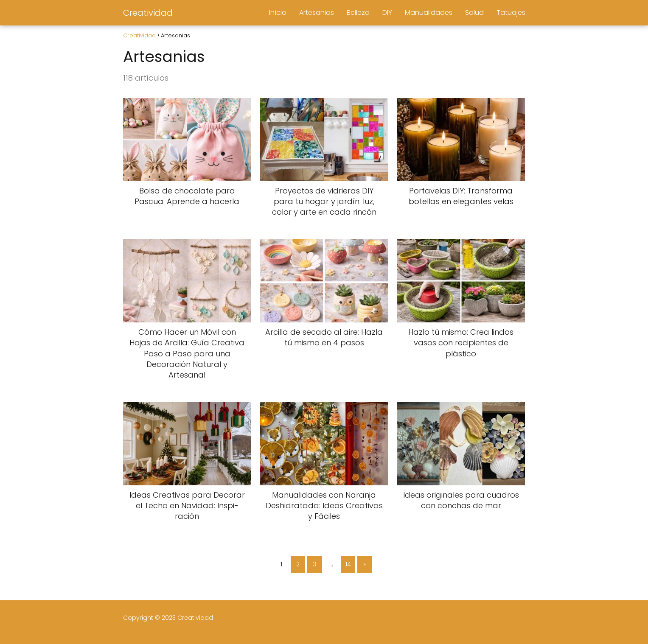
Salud (474, 13)
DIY (387, 13)
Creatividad (148, 13)
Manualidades (429, 13)
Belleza (358, 13)
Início (278, 13)
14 (348, 564)
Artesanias (317, 13)
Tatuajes (511, 13)
